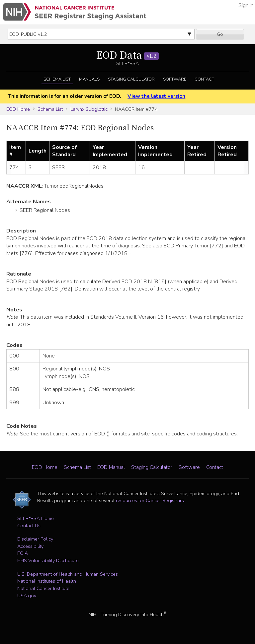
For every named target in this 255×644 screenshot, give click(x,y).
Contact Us (29, 526)
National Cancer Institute (43, 588)
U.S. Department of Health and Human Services (68, 574)
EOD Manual (111, 467)
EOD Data (127, 56)
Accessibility (30, 546)
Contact (204, 79)
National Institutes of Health (47, 581)
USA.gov (27, 596)
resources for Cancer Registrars (150, 500)
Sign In (246, 5)
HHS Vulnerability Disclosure (48, 560)
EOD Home (18, 109)
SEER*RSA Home (36, 518)
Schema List (57, 79)
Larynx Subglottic (89, 109)
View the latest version (156, 96)
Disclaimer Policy (35, 539)
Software (175, 79)
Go (220, 34)
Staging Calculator (131, 79)
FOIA (23, 553)
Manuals (89, 79)
